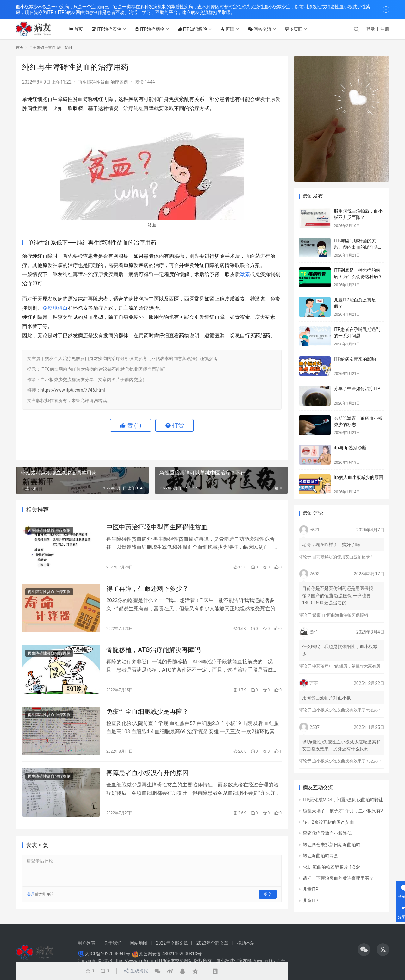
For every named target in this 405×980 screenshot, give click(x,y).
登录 (371, 29)
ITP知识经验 (194, 29)
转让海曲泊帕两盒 (321, 856)
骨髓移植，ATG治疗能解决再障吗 (153, 650)
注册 (385, 29)
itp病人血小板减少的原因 (358, 477)
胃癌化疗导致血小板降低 (327, 833)
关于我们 (113, 943)
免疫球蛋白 (55, 308)
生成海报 (135, 971)
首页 (77, 29)
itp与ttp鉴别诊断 (350, 448)
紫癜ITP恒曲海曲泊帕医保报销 (340, 615)
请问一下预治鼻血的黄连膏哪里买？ (338, 878)
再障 (229, 29)
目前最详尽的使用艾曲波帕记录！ (343, 557)
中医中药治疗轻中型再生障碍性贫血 (157, 527)
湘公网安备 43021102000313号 (170, 954)
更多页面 (295, 29)
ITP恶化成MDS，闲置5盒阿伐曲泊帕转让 (343, 800)
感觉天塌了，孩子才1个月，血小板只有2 (343, 811)
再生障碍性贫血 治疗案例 (103, 82)
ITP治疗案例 (108, 29)
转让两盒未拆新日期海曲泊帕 (332, 845)
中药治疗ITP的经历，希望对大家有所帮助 (350, 666)
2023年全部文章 (212, 943)
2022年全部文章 (172, 943)
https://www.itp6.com (135, 961)
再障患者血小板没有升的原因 (147, 773)
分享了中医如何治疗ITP (357, 388)
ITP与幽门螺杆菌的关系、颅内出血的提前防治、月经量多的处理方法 (358, 247)
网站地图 (139, 943)
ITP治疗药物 (151, 29)
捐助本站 (246, 943)
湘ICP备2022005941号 (108, 954)
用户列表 (86, 943)
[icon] (364, 950)
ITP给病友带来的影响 (355, 359)
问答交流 (261, 29)
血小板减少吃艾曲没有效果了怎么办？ (347, 710)
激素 (245, 274)
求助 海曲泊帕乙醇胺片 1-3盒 (331, 867)
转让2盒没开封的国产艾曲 (328, 822)
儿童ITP (311, 889)
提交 (268, 895)
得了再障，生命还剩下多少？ (147, 589)
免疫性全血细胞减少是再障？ (147, 712)
